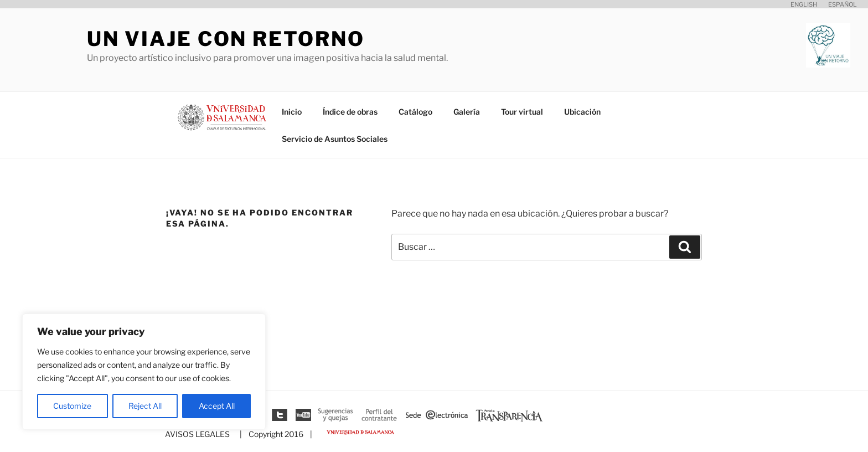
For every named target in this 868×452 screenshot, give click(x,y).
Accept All (217, 406)
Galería (467, 112)
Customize (72, 406)
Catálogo (415, 112)
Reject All (145, 406)
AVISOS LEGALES (197, 434)
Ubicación (582, 112)
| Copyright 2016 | (274, 434)
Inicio (292, 112)
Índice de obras (350, 112)
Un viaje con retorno (226, 39)
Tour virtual (522, 112)
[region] (144, 372)
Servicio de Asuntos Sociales (335, 139)
